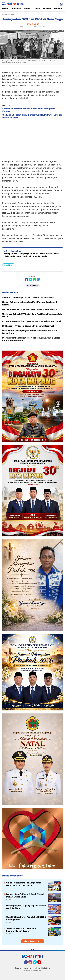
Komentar (32, 285)
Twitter (36, 963)
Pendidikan (9, 265)
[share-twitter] (31, 280)
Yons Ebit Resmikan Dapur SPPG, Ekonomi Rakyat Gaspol (22, 930)
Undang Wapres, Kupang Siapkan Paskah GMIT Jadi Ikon (26, 907)
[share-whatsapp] (35, 280)
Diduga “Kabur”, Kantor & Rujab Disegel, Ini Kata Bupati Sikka (25, 895)
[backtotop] (33, 951)
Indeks (27, 9)
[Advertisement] (32, 139)
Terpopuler (16, 9)
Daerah (36, 9)
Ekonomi (47, 9)
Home (5, 9)
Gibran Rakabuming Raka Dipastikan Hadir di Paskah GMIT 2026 (24, 884)
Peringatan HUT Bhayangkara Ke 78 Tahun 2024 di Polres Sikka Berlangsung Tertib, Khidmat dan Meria (31, 255)
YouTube (41, 963)
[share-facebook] (27, 280)
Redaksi (18, 968)
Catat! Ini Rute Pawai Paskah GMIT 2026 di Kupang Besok (26, 918)
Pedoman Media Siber (42, 968)
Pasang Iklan (27, 968)
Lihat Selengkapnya (32, 941)
